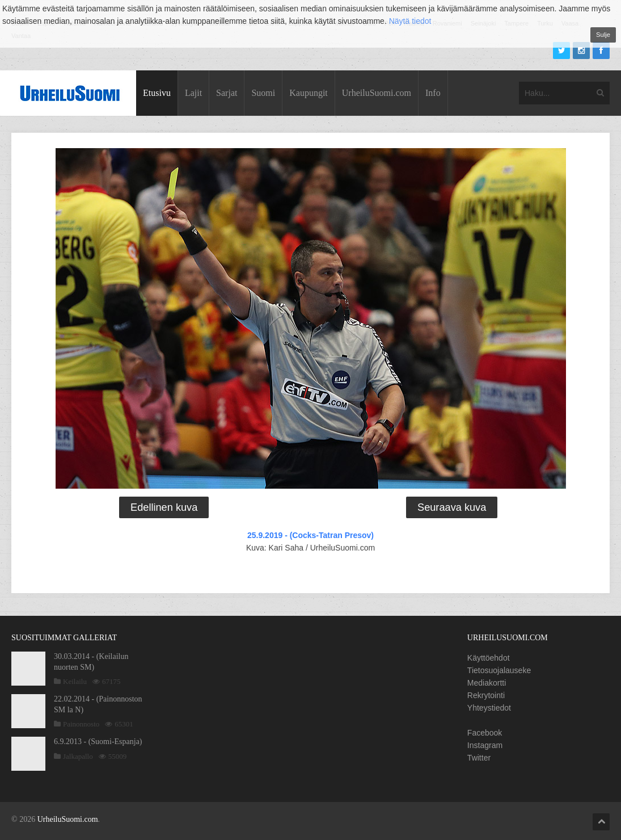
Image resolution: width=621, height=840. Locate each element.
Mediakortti (487, 683)
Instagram (485, 745)
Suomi (263, 93)
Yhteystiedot (489, 708)
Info (433, 93)
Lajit (193, 93)
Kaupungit (309, 93)
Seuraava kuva (452, 507)
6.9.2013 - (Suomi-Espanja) (98, 742)
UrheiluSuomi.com (377, 93)
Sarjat (227, 93)
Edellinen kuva (164, 507)
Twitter (479, 758)
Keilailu (75, 681)
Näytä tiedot (410, 21)
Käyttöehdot (489, 658)
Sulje (603, 35)
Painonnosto (81, 724)
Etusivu (157, 93)
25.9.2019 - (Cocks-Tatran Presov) (310, 535)
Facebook (485, 733)
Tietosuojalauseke (499, 670)
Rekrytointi (486, 695)
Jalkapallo (78, 756)
